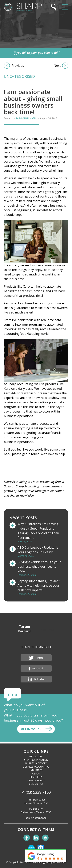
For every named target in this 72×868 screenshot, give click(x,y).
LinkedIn (36, 679)
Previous (18, 66)
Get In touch (31, 729)
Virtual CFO (36, 757)
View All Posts (47, 630)
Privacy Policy (36, 780)
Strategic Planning (36, 760)
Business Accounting (36, 767)
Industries (36, 770)
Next (57, 66)
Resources (36, 777)
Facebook (36, 669)
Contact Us (36, 784)
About (36, 774)
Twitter (36, 658)
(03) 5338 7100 (38, 792)
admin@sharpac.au (36, 818)
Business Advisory (36, 763)
